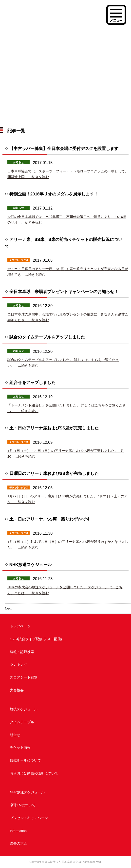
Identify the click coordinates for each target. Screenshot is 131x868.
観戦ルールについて (25, 760)
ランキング (19, 665)
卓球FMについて (23, 805)
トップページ (20, 626)
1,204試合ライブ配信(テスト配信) (36, 639)
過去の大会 (19, 843)
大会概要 (17, 690)
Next (8, 608)
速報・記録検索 (22, 652)
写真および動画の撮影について (34, 773)
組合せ (15, 735)
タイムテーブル (22, 722)
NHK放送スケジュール (27, 792)
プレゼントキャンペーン (29, 818)
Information (18, 831)
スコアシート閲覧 (24, 677)
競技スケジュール (24, 709)
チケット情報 (20, 748)
